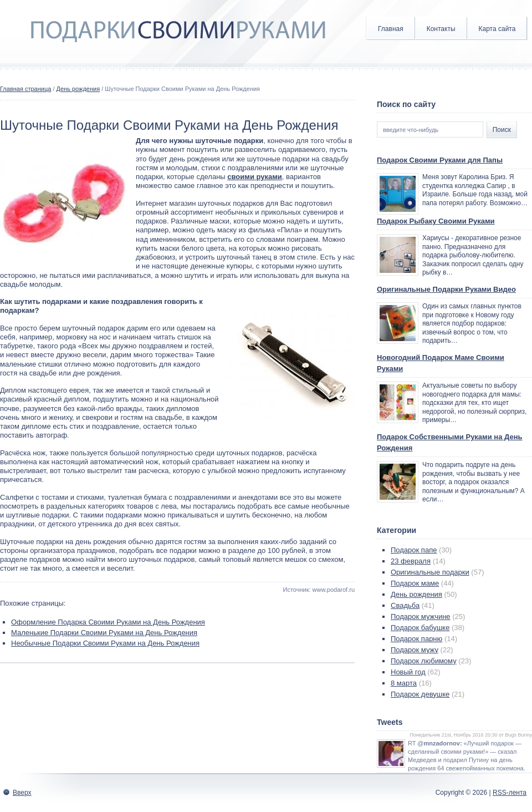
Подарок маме (415, 583)
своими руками (255, 177)
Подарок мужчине (421, 616)
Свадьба (405, 605)
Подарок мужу (415, 650)
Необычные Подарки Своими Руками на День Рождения (105, 643)
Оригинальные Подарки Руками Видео (446, 289)
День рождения (78, 89)
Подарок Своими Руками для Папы (440, 160)
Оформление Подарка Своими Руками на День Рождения (108, 622)
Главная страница (25, 89)
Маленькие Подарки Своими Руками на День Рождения (104, 633)
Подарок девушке (420, 694)
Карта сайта (497, 29)
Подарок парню (416, 639)
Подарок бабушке (420, 628)
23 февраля (411, 561)
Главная (391, 29)
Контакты (441, 29)
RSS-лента (510, 793)
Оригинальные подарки (430, 572)
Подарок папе (414, 550)
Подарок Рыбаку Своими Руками (436, 221)
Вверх (22, 793)
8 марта (404, 683)
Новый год (408, 672)
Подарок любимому (424, 661)
